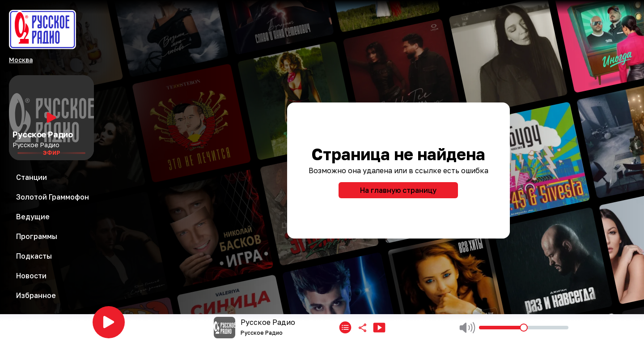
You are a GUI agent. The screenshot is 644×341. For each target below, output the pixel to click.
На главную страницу (398, 190)
